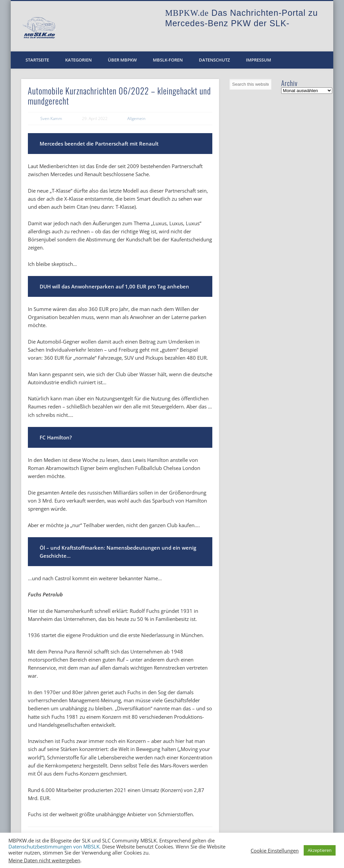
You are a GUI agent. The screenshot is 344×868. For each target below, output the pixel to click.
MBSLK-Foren (168, 60)
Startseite (37, 60)
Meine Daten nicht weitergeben (44, 860)
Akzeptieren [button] (320, 850)
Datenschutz (214, 60)
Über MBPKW (122, 60)
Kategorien (78, 60)
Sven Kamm (51, 119)
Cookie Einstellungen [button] (275, 851)
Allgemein (136, 119)
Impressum (259, 60)
